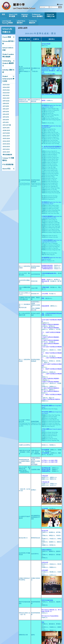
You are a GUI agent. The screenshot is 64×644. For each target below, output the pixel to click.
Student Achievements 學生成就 (8, 79)
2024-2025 (6, 87)
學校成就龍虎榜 (7, 155)
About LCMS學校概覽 (13, 16)
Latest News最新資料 (21, 23)
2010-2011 (6, 125)
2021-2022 (6, 95)
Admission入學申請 (25, 16)
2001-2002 (6, 149)
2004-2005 (6, 141)
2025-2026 (6, 85)
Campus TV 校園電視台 (8, 159)
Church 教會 (7, 37)
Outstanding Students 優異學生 (8, 63)
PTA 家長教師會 (8, 165)
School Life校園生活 (50, 16)
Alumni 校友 (6, 169)
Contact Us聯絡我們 (33, 22)
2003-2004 (6, 144)
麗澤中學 (19, 5)
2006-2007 (6, 136)
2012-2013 (6, 120)
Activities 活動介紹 (8, 71)
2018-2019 (6, 103)
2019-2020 (6, 101)
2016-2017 (6, 109)
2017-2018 (6, 106)
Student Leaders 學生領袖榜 (8, 55)
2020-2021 (6, 98)
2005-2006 (6, 138)
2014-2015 (6, 114)
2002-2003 (6, 147)
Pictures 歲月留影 (8, 42)
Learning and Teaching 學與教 (7, 23)
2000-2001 (6, 152)
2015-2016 (6, 112)
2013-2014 (6, 117)
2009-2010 (6, 128)
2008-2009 (6, 130)
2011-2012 (6, 122)
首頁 (3, 14)
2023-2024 (6, 90)
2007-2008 (6, 133)
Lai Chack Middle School (24, 8)
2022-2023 (6, 93)
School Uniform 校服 (8, 49)
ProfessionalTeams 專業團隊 (37, 16)
